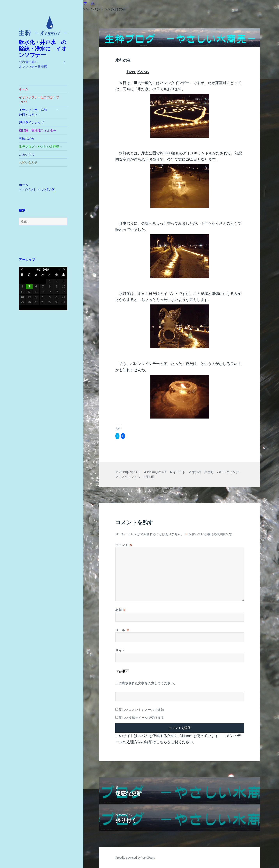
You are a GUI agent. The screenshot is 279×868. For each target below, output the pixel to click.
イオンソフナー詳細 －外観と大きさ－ (39, 112)
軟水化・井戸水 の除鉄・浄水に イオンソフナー (43, 49)
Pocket (143, 71)
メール (122, 630)
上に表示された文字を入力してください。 (146, 683)
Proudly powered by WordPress (135, 858)
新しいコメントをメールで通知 (141, 710)
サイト (120, 650)
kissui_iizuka (157, 472)
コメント (124, 545)
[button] (43, 26)
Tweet (131, 71)
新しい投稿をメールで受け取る (141, 718)
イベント (179, 472)
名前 (121, 610)
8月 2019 (43, 270)
